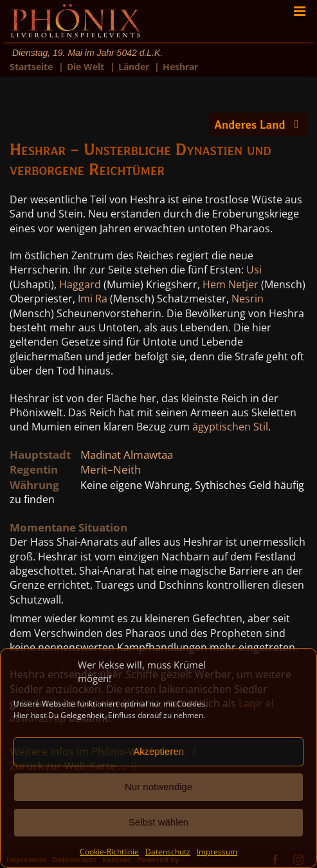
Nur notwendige (158, 787)
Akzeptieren (158, 751)
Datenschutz (168, 852)
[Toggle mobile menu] (301, 11)
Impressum (217, 852)
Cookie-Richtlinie (109, 852)
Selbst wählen (158, 822)
